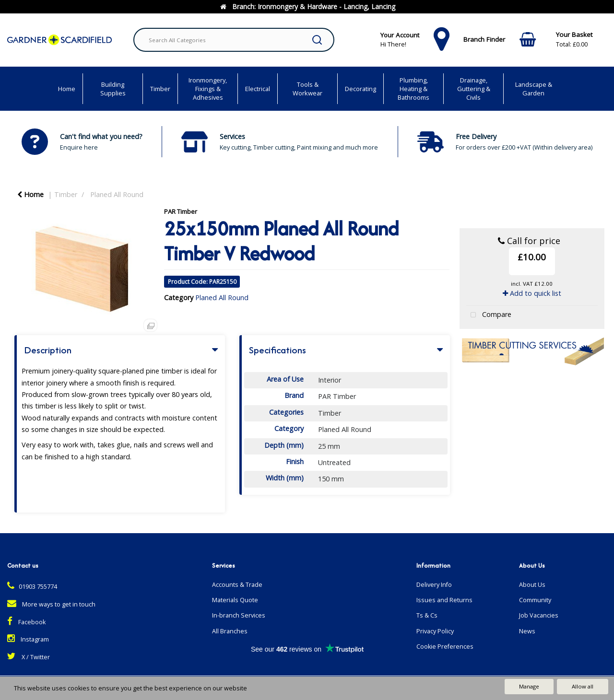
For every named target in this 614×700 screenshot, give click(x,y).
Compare (489, 315)
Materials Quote (235, 600)
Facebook (26, 622)
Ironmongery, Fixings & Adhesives (208, 89)
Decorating (360, 89)
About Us (532, 585)
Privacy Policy (435, 631)
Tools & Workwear (307, 89)
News (527, 631)
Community (535, 600)
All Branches (230, 631)
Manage (529, 686)
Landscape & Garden (534, 89)
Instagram (28, 639)
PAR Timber (181, 211)
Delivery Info (434, 585)
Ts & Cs (427, 615)
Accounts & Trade (237, 585)
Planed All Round (117, 194)
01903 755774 (32, 587)
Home (67, 89)
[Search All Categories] (234, 40)
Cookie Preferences (445, 647)
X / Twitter (29, 657)
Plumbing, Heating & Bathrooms (413, 89)
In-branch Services (239, 615)
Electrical (258, 89)
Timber (160, 89)
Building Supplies (113, 89)
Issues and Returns (444, 600)
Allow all (583, 686)
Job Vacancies (539, 615)
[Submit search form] (317, 40)
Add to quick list (532, 293)
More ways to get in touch (51, 604)
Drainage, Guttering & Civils (474, 89)
